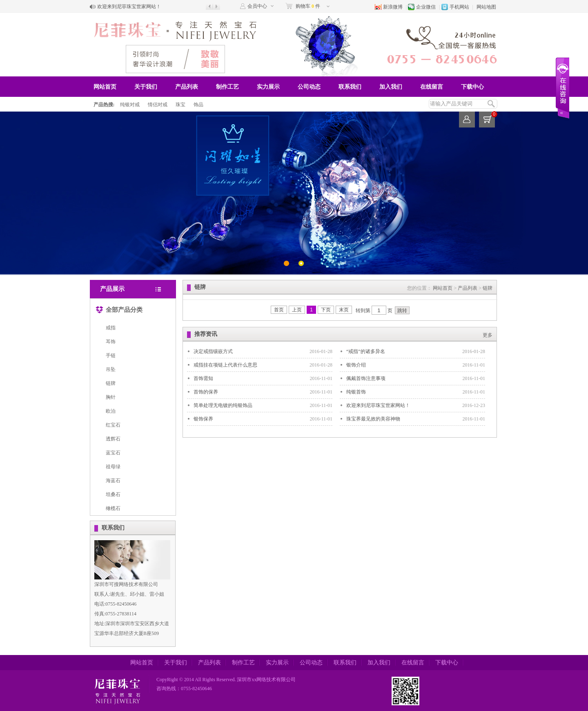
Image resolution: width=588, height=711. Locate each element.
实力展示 (268, 87)
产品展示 (112, 289)
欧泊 (111, 411)
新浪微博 (393, 7)
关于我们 (146, 87)
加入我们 (391, 87)
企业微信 (426, 7)
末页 (344, 310)
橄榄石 (113, 508)
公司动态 (309, 87)
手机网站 (459, 7)
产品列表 (187, 87)
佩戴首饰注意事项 (366, 378)
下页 (326, 310)
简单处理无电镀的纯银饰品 (223, 405)
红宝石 (113, 425)
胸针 (111, 397)
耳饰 (111, 342)
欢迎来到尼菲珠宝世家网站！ (129, 7)
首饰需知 (203, 378)
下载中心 (472, 87)
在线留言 (432, 87)
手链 (111, 355)
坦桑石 (113, 494)
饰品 (198, 105)
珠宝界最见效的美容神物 (373, 419)
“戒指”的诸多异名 (366, 351)
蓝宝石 (113, 453)
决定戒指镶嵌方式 (213, 351)
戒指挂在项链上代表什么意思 (225, 365)
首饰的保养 (206, 392)
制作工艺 (227, 87)
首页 (279, 310)
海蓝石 (113, 481)
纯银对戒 (130, 105)
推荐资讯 (206, 334)
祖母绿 (113, 467)
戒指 (111, 328)
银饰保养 (203, 419)
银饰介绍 (356, 365)
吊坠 (111, 369)
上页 (297, 310)
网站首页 (105, 87)
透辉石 (113, 439)
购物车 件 (308, 6)
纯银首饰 (356, 392)
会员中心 (257, 6)
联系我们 (350, 87)
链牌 (111, 383)
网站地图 (486, 7)
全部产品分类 (119, 308)
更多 (488, 335)
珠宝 (180, 105)
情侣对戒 (158, 105)
